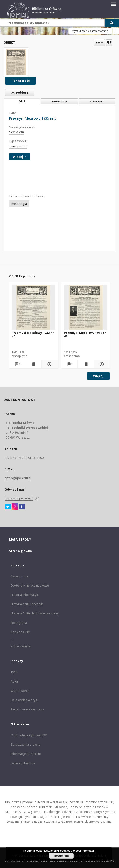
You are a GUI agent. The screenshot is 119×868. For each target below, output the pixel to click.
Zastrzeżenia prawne (25, 745)
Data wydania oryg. (24, 700)
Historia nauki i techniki (27, 604)
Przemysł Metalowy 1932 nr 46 (33, 334)
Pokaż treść (21, 81)
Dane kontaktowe (23, 763)
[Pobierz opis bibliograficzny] (17, 364)
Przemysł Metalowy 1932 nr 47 (85, 334)
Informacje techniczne (26, 754)
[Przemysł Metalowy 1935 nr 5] (16, 62)
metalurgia (19, 204)
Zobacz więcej (21, 646)
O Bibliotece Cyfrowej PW (29, 735)
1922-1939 (16, 132)
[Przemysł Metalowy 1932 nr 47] (86, 307)
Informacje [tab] (59, 101)
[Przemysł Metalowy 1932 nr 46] (33, 307)
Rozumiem (61, 856)
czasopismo (18, 146)
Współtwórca (20, 691)
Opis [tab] (22, 101)
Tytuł (14, 672)
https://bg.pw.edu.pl (19, 498)
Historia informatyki (25, 595)
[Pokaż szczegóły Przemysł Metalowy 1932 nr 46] (49, 364)
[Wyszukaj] (112, 23)
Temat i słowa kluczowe (27, 709)
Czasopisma (19, 576)
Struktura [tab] (97, 101)
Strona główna (21, 551)
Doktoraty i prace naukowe (30, 585)
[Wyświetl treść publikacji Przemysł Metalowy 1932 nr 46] (33, 364)
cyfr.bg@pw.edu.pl (18, 478)
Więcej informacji (84, 851)
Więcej (98, 376)
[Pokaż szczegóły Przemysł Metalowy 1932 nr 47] (101, 364)
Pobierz (19, 93)
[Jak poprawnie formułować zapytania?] (116, 31)
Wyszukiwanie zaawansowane (90, 31)
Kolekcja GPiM (21, 632)
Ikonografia (19, 623)
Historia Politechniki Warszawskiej (35, 613)
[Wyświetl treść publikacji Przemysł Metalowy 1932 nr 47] (86, 364)
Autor (15, 681)
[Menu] (113, 4)
